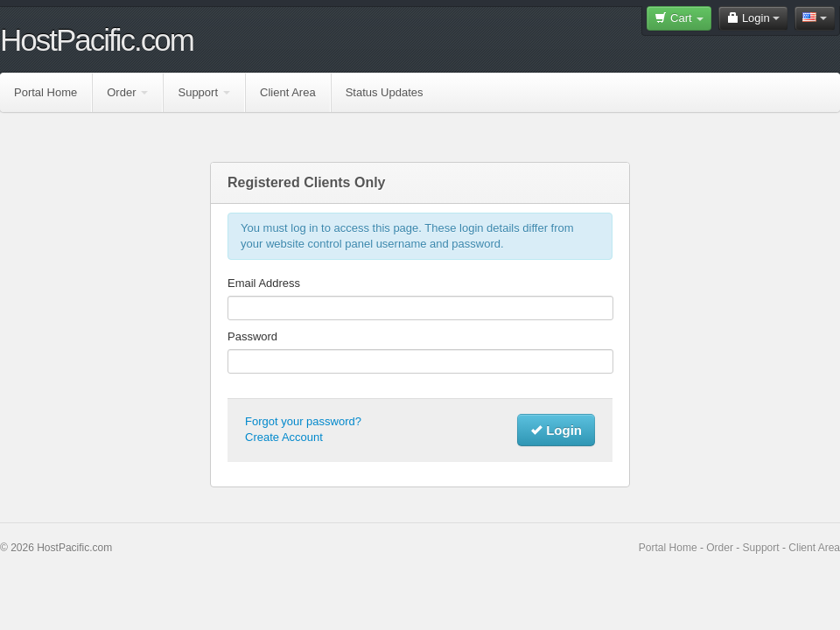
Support (204, 92)
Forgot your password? (303, 421)
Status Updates (385, 92)
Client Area (288, 92)
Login (753, 18)
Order (127, 92)
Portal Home (45, 92)
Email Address (264, 283)
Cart (679, 18)
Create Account (284, 437)
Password (252, 336)
